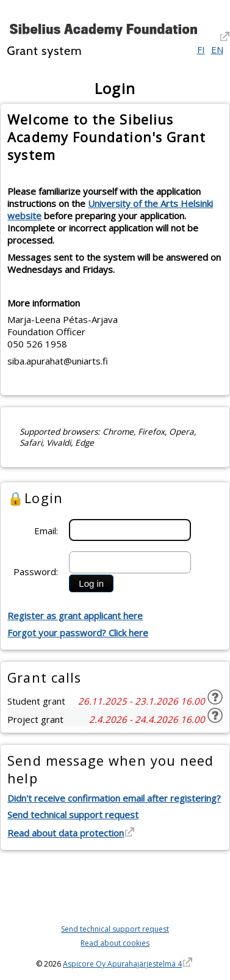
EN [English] (217, 49)
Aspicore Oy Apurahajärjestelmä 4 (122, 964)
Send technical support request (73, 815)
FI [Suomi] (201, 49)
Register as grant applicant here (75, 615)
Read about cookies (115, 943)
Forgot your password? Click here (78, 633)
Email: (46, 531)
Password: (36, 572)
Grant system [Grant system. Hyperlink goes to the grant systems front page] (44, 51)
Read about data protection (66, 833)
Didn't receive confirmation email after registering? (114, 798)
